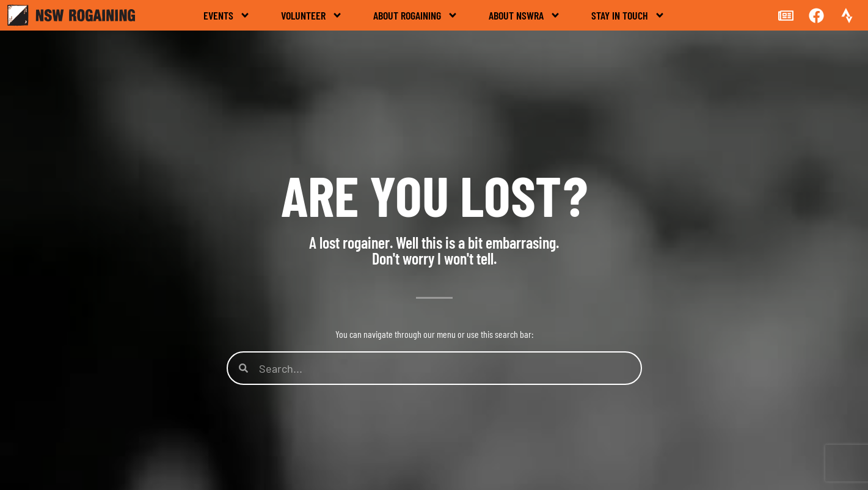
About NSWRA (525, 15)
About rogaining (416, 15)
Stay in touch (628, 15)
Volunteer (312, 15)
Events (227, 15)
